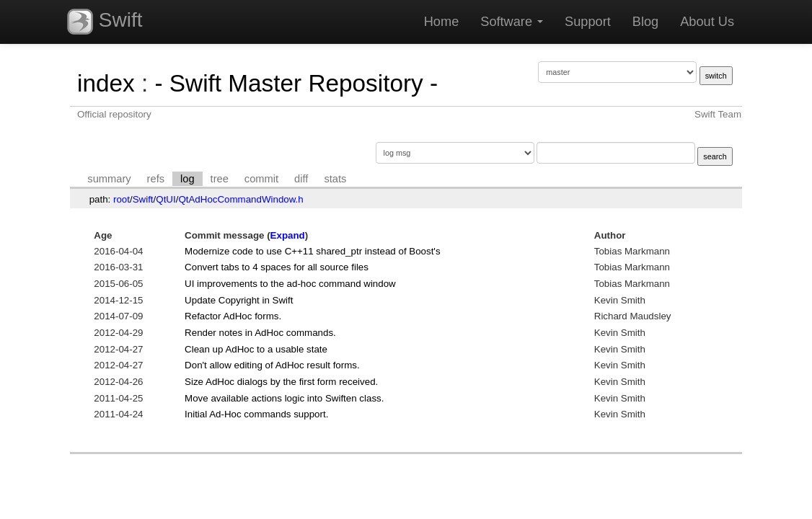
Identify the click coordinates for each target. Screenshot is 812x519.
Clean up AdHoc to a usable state (256, 349)
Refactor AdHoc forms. (233, 316)
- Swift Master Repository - (296, 83)
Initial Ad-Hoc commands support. (256, 414)
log (187, 179)
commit (261, 179)
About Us (707, 22)
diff (301, 179)
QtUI (166, 199)
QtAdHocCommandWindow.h (240, 199)
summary (109, 179)
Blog (645, 22)
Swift (105, 22)
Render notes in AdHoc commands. (260, 333)
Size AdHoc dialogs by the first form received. (281, 382)
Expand (288, 235)
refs (156, 179)
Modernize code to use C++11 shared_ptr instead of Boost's (312, 251)
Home (442, 22)
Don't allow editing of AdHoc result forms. (272, 365)
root (122, 199)
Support (588, 22)
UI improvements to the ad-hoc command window (290, 284)
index (106, 83)
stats (335, 179)
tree (220, 179)
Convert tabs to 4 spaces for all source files (277, 267)
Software (512, 22)
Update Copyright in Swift (239, 300)
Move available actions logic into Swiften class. (284, 398)
